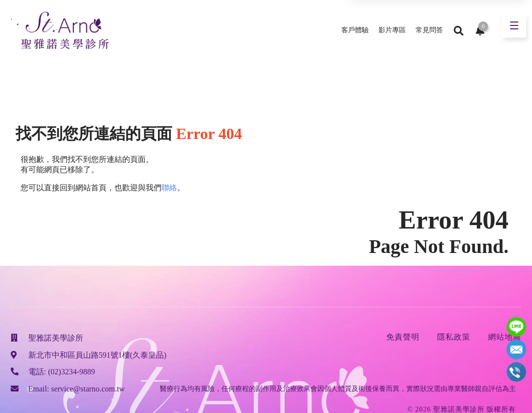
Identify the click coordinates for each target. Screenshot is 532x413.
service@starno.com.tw (88, 389)
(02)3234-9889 (71, 372)
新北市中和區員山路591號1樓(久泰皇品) (98, 355)
